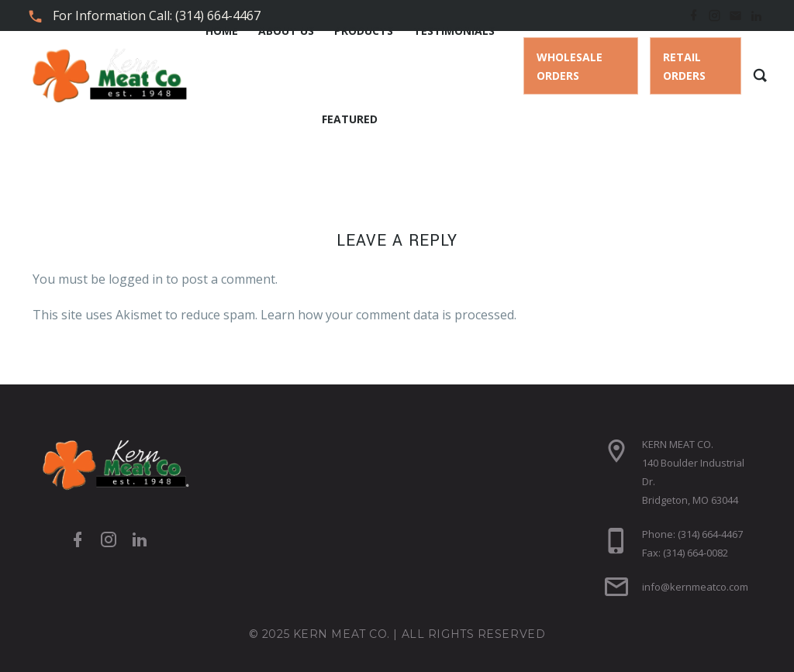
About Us (286, 31)
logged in (136, 279)
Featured (350, 119)
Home (222, 31)
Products (364, 31)
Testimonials (454, 31)
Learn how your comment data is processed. (388, 315)
